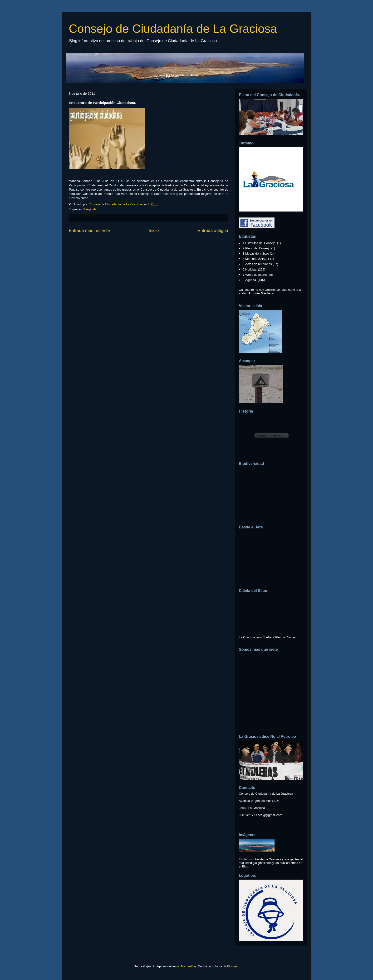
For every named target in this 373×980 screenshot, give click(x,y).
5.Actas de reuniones (257, 264)
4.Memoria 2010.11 (256, 259)
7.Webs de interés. (255, 275)
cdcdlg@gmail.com (269, 815)
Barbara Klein (273, 637)
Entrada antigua (213, 231)
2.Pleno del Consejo (256, 248)
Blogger (232, 966)
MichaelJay (189, 966)
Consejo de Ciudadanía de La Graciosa (173, 29)
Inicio (154, 231)
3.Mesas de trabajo (256, 254)
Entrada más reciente (89, 231)
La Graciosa (247, 637)
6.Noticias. (250, 269)
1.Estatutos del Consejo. (259, 243)
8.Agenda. (90, 209)
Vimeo (292, 637)
